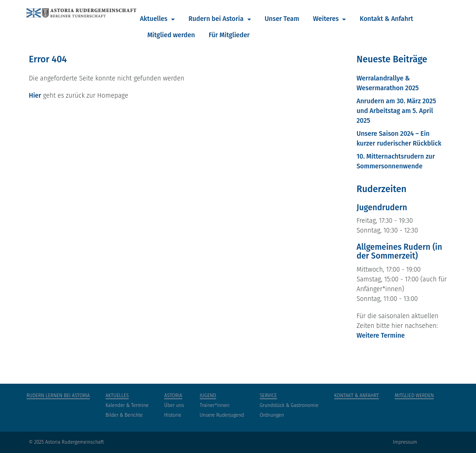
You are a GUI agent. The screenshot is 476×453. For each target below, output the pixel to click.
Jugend (208, 396)
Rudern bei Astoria (217, 19)
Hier (35, 96)
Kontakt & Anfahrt (387, 19)
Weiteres (327, 19)
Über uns (174, 405)
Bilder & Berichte (124, 415)
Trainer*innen (215, 405)
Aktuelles (155, 19)
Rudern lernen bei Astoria (58, 396)
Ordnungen (272, 415)
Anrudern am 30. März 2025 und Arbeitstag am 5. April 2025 (396, 111)
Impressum (405, 442)
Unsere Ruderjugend (222, 415)
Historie (173, 415)
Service (268, 396)
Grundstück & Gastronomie (289, 405)
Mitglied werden (171, 35)
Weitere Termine (381, 336)
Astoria (173, 396)
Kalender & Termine (127, 405)
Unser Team (282, 19)
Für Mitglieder (229, 35)
